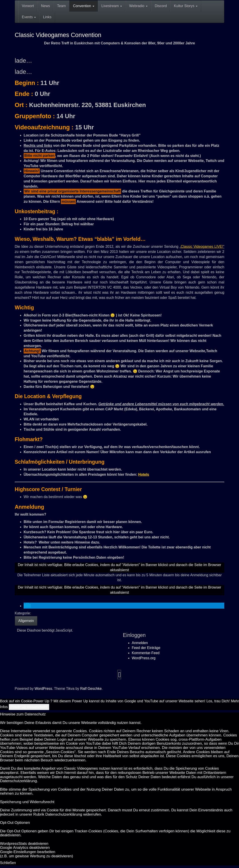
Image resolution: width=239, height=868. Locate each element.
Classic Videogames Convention (58, 35)
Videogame (202, 247)
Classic (187, 247)
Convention (83, 6)
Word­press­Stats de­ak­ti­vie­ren (24, 844)
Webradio (138, 6)
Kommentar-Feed (146, 653)
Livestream (112, 6)
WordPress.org (144, 658)
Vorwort (28, 6)
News (45, 6)
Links (47, 17)
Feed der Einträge (146, 648)
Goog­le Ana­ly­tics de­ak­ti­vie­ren (25, 848)
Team (61, 6)
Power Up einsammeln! (29, 707)
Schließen (8, 863)
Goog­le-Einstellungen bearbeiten (28, 852)
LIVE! (218, 247)
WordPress (43, 689)
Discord (161, 6)
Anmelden (140, 643)
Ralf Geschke (91, 689)
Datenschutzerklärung (18, 781)
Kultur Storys (186, 6)
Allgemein (26, 621)
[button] (27, 606)
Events (29, 17)
